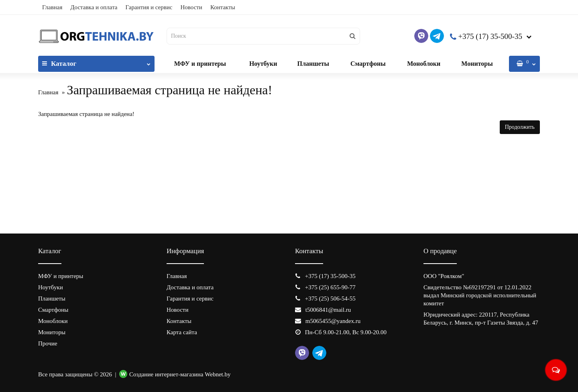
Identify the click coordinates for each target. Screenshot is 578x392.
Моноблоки (424, 64)
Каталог (96, 62)
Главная (52, 7)
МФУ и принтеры (200, 64)
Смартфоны (368, 64)
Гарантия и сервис (149, 7)
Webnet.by (218, 374)
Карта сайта (182, 332)
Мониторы (477, 64)
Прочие (48, 343)
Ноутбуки (263, 64)
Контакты (223, 7)
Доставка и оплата (94, 7)
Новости (191, 7)
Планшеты (313, 64)
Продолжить (520, 127)
